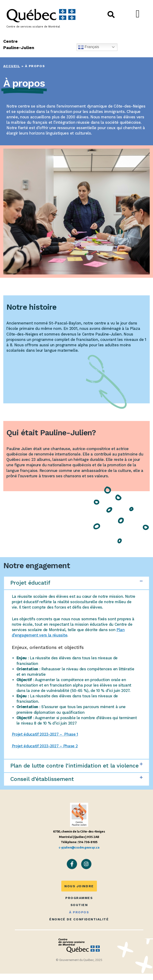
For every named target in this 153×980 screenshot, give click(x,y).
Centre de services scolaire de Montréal (33, 27)
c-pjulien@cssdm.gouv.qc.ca (79, 847)
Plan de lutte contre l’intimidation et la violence (74, 766)
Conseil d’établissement (42, 779)
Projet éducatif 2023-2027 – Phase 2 (45, 746)
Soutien (79, 905)
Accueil (12, 66)
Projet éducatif (30, 583)
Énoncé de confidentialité (79, 919)
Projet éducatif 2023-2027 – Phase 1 (45, 734)
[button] (138, 14)
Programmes (79, 898)
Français (89, 47)
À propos (79, 912)
